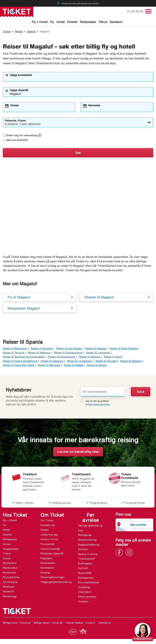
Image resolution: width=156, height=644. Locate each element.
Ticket (7, 32)
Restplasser (88, 22)
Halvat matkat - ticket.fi (80, 623)
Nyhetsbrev (47, 568)
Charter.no (105, 623)
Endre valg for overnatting (20, 136)
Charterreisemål (50, 549)
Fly (52, 22)
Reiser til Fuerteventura (68, 353)
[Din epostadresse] (103, 392)
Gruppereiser (11, 549)
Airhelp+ (83, 550)
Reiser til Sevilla (97, 366)
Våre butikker (138, 525)
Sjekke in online (88, 555)
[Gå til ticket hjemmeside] (17, 11)
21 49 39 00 (136, 11)
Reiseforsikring (87, 540)
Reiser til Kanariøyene (62, 357)
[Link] (120, 553)
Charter (72, 22)
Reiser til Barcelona (15, 349)
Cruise (7, 545)
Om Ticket (47, 521)
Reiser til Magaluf (131, 362)
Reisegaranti (86, 578)
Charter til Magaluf (99, 298)
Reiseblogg (10, 597)
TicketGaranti (86, 559)
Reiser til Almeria (89, 357)
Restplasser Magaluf (24, 309)
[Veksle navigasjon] (148, 11)
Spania (31, 32)
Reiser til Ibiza (112, 357)
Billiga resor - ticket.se (17, 623)
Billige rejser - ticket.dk (48, 623)
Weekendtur (10, 568)
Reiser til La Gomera (79, 362)
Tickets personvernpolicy (98, 405)
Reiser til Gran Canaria (124, 349)
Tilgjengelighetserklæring (56, 583)
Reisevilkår (85, 573)
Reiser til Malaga (96, 349)
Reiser (19, 32)
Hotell (60, 22)
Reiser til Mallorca (39, 353)
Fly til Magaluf (19, 298)
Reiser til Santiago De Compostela (24, 357)
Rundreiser (9, 573)
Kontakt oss (48, 526)
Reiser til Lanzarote (98, 353)
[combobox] (80, 79)
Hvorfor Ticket (49, 540)
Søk (78, 153)
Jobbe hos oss (49, 535)
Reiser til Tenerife (14, 353)
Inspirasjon (85, 593)
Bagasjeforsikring (89, 545)
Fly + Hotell (40, 22)
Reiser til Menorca (49, 366)
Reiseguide (85, 536)
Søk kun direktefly (16, 141)
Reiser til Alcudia (106, 362)
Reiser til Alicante (42, 349)
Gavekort (116, 22)
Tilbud (103, 22)
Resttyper (9, 587)
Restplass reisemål (52, 554)
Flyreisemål (47, 545)
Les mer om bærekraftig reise (78, 452)
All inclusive (10, 583)
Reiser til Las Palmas (69, 349)
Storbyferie (10, 564)
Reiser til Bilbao (73, 366)
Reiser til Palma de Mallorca (20, 362)
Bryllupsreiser (11, 578)
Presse (44, 531)
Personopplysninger (52, 578)
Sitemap (45, 573)
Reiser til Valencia (52, 362)
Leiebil (7, 559)
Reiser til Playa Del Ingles (18, 366)
